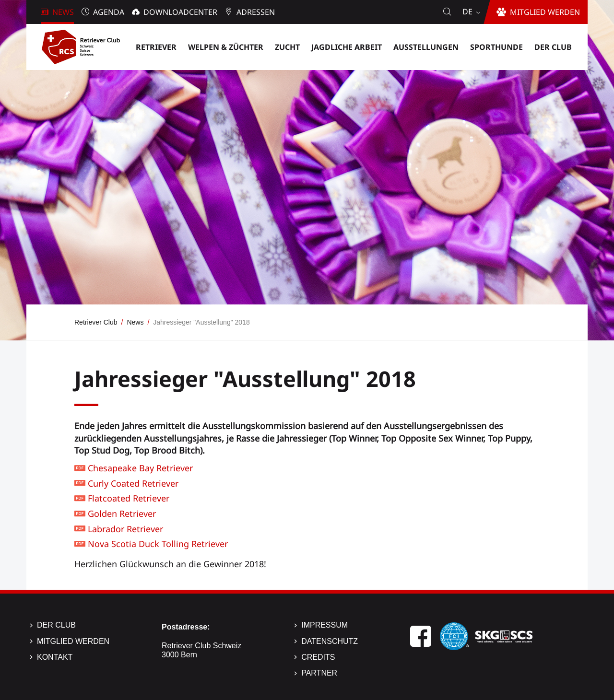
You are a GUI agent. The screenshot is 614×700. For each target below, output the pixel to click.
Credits (318, 657)
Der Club (56, 625)
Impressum (325, 625)
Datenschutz (330, 641)
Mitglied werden (73, 641)
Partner (319, 673)
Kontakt (55, 657)
